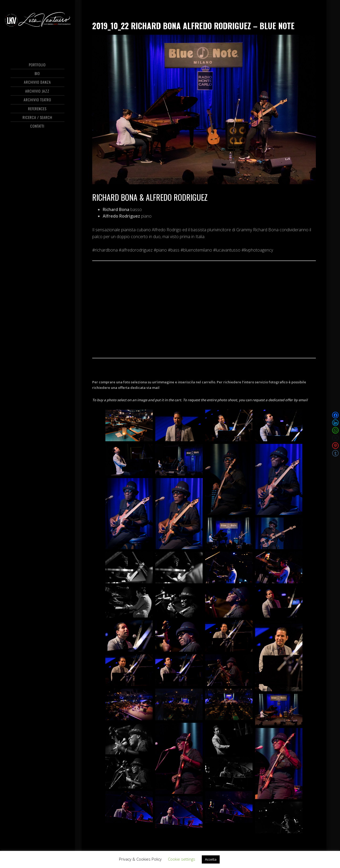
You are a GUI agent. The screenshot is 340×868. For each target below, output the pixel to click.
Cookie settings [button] (182, 859)
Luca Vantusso (37, 25)
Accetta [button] (211, 859)
